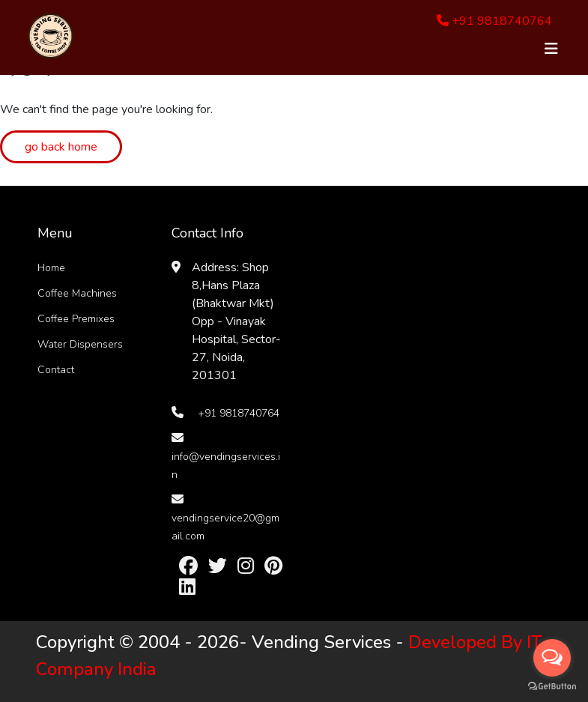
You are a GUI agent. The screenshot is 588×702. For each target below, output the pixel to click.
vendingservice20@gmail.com (225, 527)
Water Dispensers (80, 344)
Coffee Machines (77, 293)
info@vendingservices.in (226, 466)
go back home (61, 147)
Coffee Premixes (76, 319)
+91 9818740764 (494, 21)
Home (51, 268)
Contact (56, 370)
